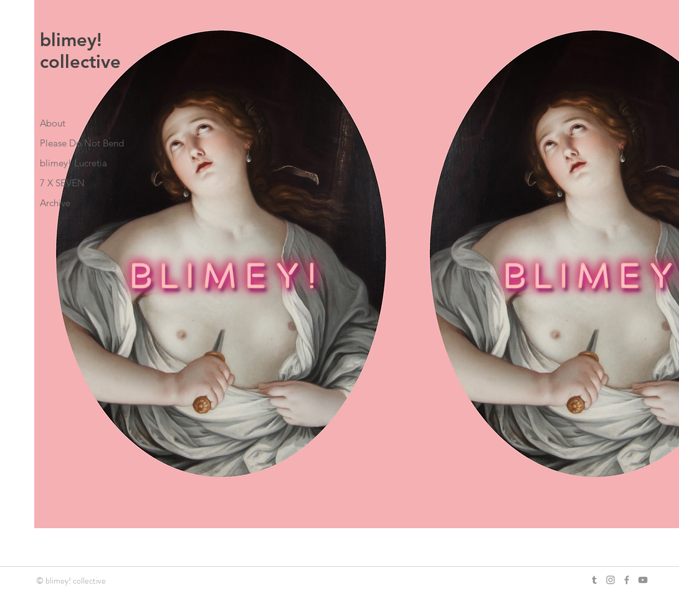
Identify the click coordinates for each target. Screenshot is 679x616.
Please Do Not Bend (82, 143)
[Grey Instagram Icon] (610, 580)
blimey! (71, 40)
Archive (55, 203)
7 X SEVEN (62, 183)
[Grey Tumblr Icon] (594, 580)
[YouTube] (643, 580)
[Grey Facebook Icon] (627, 580)
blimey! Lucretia (74, 163)
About (53, 123)
